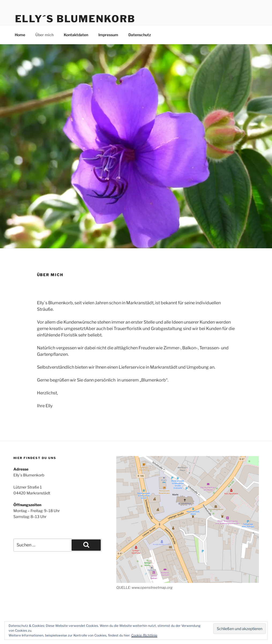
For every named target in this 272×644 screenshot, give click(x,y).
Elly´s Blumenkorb (75, 19)
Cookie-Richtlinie (144, 635)
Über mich (44, 35)
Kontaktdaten (76, 35)
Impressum (108, 35)
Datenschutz (140, 35)
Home (20, 35)
